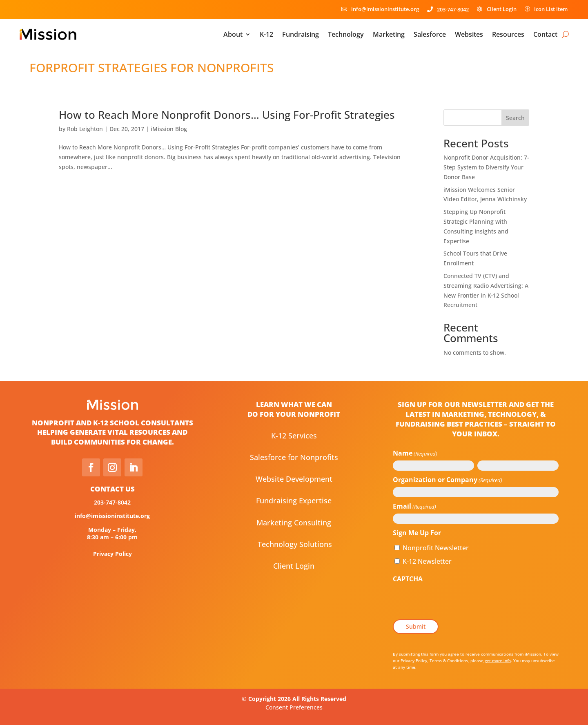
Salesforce (430, 34)
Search (515, 118)
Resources (508, 34)
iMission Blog (169, 129)
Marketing (389, 34)
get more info (497, 661)
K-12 (266, 34)
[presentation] (455, 602)
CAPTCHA (408, 579)
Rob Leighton (85, 129)
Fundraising (301, 34)
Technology (346, 34)
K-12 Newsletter (427, 561)
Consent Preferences (294, 707)
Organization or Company (448, 480)
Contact (545, 34)
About (233, 34)
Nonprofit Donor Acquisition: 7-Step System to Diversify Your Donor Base (486, 167)
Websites (469, 34)
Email (414, 507)
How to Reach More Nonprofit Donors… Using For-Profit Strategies (227, 115)
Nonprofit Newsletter (436, 548)
